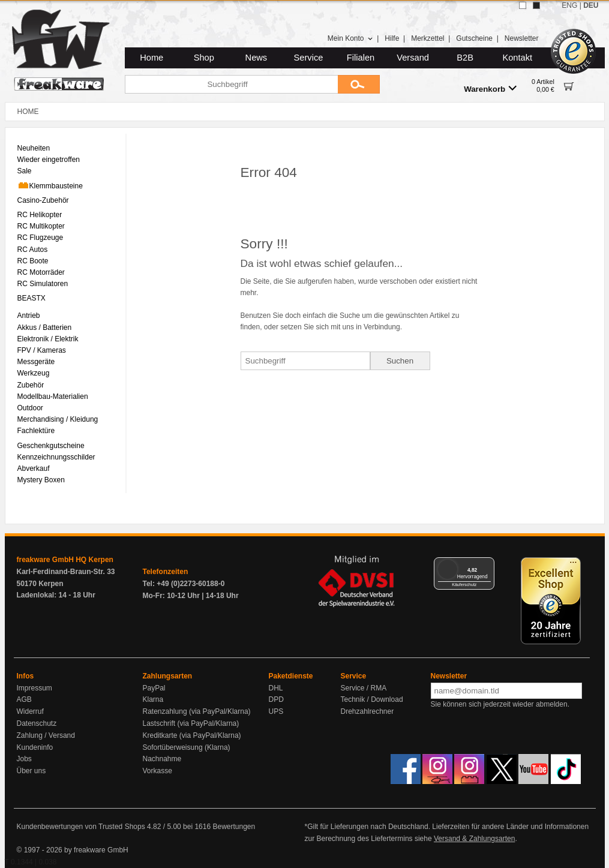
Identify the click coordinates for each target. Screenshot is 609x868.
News (256, 58)
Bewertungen (234, 827)
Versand (413, 58)
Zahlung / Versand (46, 735)
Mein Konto (350, 38)
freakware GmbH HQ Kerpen (65, 560)
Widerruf (30, 711)
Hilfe (392, 38)
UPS (276, 711)
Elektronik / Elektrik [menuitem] (48, 339)
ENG (569, 5)
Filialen (361, 58)
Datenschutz (37, 723)
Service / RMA (364, 688)
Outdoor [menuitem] (30, 408)
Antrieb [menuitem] (29, 316)
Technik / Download (372, 699)
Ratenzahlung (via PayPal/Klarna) (197, 711)
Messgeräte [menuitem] (36, 362)
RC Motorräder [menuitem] (41, 272)
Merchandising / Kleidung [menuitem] (58, 419)
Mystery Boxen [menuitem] (41, 480)
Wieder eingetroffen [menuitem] (49, 160)
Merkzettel (427, 38)
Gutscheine (474, 38)
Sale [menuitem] (25, 171)
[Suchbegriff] (231, 84)
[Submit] (359, 84)
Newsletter (522, 38)
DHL (276, 688)
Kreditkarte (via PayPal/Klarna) (192, 735)
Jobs (24, 759)
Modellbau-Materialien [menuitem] (53, 397)
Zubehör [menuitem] (31, 385)
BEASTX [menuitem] (31, 298)
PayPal (154, 688)
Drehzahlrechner (367, 711)
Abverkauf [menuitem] (34, 468)
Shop (204, 58)
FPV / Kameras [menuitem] (42, 350)
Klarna (153, 699)
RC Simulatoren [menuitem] (43, 284)
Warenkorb (490, 88)
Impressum (34, 688)
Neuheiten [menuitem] (34, 148)
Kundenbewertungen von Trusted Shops (81, 827)
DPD (276, 699)
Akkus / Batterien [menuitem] (45, 328)
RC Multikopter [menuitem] (41, 226)
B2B (465, 58)
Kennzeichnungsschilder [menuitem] (56, 457)
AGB (24, 699)
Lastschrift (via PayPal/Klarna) (191, 723)
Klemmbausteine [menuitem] (50, 185)
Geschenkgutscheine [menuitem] (51, 446)
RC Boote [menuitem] (33, 261)
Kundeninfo (35, 747)
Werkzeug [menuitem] (34, 373)
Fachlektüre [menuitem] (36, 431)
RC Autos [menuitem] (33, 250)
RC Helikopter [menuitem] (40, 215)
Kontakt (517, 58)
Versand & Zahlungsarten (474, 839)
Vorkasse (157, 771)
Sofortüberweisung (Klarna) (187, 747)
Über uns (31, 771)
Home (151, 58)
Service (309, 58)
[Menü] (487, 564)
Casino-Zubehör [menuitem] (43, 200)
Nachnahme (162, 759)
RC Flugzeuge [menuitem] (40, 238)
